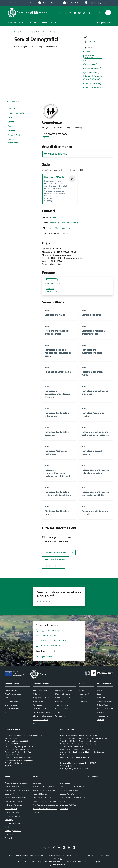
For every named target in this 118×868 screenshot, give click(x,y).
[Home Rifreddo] (29, 13)
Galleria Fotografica (105, 701)
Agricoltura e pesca (40, 690)
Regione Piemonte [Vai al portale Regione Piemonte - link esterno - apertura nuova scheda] (13, 3)
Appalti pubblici (38, 701)
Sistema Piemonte (67, 794)
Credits (8, 827)
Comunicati (83, 701)
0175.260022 (59, 217)
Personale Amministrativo (15, 709)
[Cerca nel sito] (108, 13)
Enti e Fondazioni (12, 705)
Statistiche (9, 834)
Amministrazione (28, 32)
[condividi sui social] (89, 38)
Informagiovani (66, 783)
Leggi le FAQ (10, 794)
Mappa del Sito (11, 838)
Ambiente (36, 694)
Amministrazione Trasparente (16, 783)
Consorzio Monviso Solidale (43, 798)
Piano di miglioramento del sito (17, 790)
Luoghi (100, 694)
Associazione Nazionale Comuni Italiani (48, 809)
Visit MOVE (64, 801)
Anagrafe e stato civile (41, 698)
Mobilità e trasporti (63, 694)
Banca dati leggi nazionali (70, 790)
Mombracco (37, 783)
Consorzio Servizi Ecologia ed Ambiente (48, 801)
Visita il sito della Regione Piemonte (46, 787)
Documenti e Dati (12, 701)
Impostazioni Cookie (13, 823)
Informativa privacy (12, 816)
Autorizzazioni (38, 705)
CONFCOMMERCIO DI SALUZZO (72, 798)
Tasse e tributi (84, 694)
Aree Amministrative (13, 694)
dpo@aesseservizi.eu (73, 766)
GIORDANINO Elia (52, 283)
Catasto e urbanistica (41, 709)
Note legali (9, 820)
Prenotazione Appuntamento (16, 798)
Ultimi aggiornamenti (13, 831)
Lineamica (37, 812)
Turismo (58, 712)
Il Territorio (101, 698)
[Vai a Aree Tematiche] (71, 3)
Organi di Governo (12, 690)
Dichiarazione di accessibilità (16, 787)
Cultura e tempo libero (41, 712)
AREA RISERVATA (58, 864)
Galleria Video (102, 705)
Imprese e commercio (63, 690)
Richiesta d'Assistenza (14, 805)
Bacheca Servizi (11, 809)
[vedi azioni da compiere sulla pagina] (90, 41)
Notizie (81, 690)
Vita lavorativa (61, 716)
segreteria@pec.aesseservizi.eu (76, 769)
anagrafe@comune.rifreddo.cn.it (64, 223)
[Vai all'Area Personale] (96, 3)
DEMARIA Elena (52, 292)
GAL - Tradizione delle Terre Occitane (74, 787)
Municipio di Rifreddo (54, 177)
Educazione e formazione (42, 716)
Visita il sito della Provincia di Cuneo (46, 790)
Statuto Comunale (12, 812)
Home (17, 32)
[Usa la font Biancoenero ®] (48, 3)
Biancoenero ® (68, 861)
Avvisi (81, 698)
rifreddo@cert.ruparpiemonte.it (62, 228)
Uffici (40, 32)
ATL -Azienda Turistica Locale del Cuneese (49, 805)
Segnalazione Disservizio (14, 801)
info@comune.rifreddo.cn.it (20, 749)
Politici (8, 712)
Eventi (100, 690)
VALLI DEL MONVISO (68, 805)
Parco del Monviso (40, 794)
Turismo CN (64, 809)
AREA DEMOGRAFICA (56, 154)
